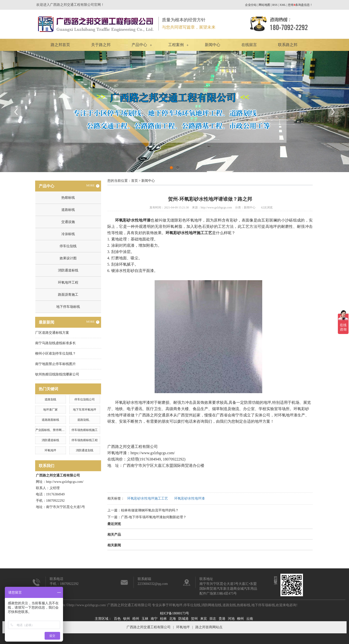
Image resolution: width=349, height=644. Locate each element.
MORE (93, 186)
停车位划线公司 (85, 399)
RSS (275, 5)
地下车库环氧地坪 (85, 410)
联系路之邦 (288, 45)
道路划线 (50, 399)
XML (283, 5)
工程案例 (176, 45)
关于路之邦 (101, 45)
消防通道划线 (85, 450)
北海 (173, 619)
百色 (117, 619)
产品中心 (139, 45)
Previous (16, 111)
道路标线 (68, 210)
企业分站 (251, 5)
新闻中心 (213, 45)
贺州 (194, 619)
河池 (231, 619)
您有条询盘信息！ (300, 5)
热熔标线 (68, 198)
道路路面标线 (50, 420)
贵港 (222, 619)
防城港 (183, 619)
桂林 (163, 619)
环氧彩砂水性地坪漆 (190, 498)
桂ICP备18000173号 (174, 613)
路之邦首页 (60, 45)
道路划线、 (85, 420)
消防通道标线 (68, 270)
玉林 (145, 619)
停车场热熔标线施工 (85, 430)
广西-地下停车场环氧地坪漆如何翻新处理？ (154, 517)
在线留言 (249, 45)
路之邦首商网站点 (209, 627)
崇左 (213, 619)
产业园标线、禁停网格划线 (53, 430)
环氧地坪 (50, 450)
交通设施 (68, 222)
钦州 (127, 619)
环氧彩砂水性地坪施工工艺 (148, 498)
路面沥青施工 (68, 295)
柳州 (240, 619)
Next (333, 111)
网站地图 (264, 5)
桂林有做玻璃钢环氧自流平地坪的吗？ (150, 510)
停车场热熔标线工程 (85, 440)
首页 (135, 181)
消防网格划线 (211, 605)
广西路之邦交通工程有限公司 (149, 627)
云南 (250, 619)
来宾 (204, 619)
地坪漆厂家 (50, 410)
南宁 (154, 619)
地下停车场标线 (68, 307)
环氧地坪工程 (68, 282)
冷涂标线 (68, 234)
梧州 (136, 619)
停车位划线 (68, 246)
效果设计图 (68, 258)
